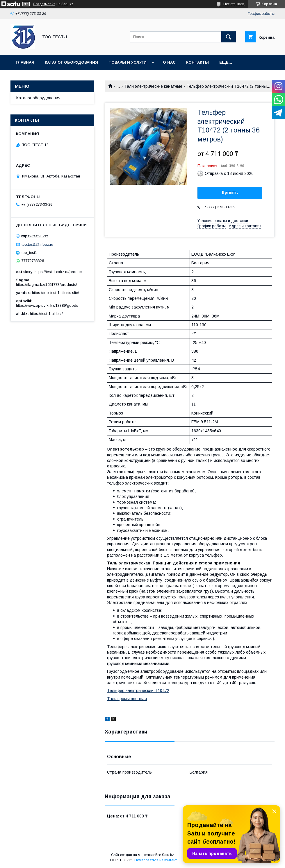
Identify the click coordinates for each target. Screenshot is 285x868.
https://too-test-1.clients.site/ (56, 293)
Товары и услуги (128, 62)
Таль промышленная (127, 699)
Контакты (197, 62)
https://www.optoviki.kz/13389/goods (47, 305)
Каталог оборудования (71, 62)
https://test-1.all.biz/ (46, 314)
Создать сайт (44, 4)
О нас (169, 62)
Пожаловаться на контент (156, 860)
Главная (25, 62)
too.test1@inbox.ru (37, 244)
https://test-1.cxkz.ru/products (60, 272)
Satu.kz (168, 855)
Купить (230, 193)
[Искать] (229, 37)
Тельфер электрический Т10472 (138, 691)
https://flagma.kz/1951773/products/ (47, 285)
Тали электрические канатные (153, 86)
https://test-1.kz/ (35, 236)
